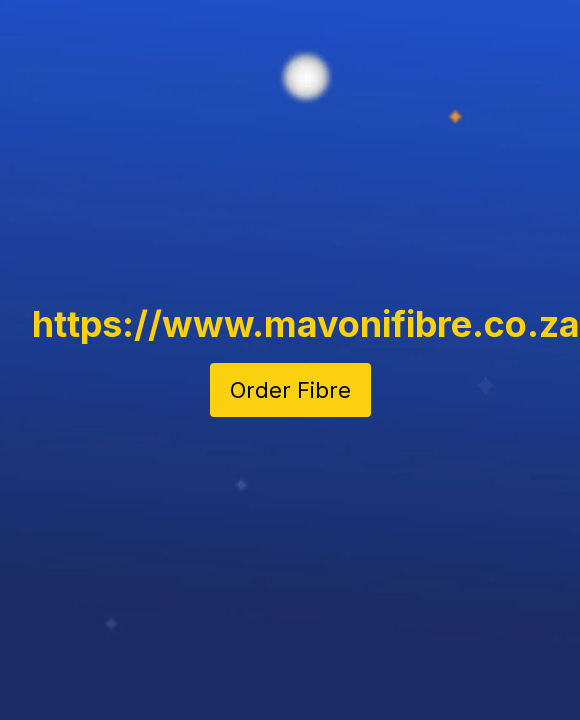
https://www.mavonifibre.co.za (306, 324)
